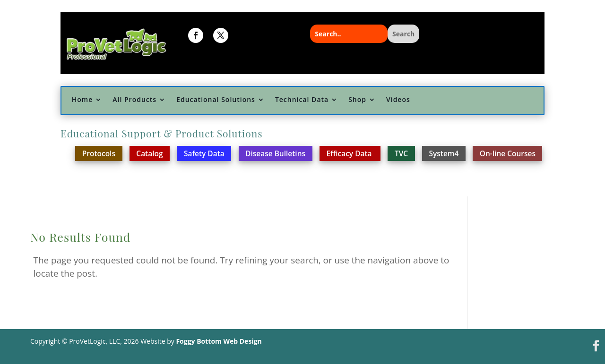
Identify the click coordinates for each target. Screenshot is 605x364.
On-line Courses (508, 153)
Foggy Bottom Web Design (219, 341)
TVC (401, 153)
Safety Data (204, 153)
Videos (398, 100)
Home (82, 100)
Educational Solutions (216, 100)
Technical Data (302, 100)
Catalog (149, 153)
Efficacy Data (350, 153)
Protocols (99, 153)
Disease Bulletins (275, 153)
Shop (357, 100)
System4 (444, 153)
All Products (134, 100)
